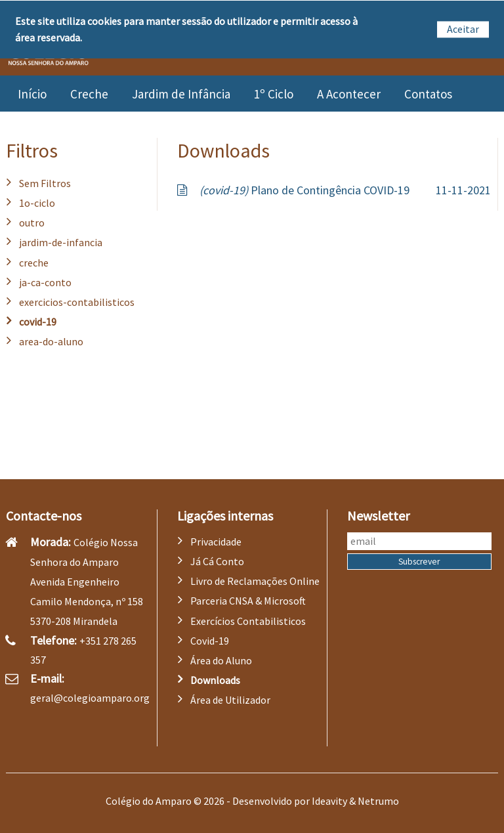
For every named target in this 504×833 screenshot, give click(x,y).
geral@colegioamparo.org (90, 698)
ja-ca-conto (45, 282)
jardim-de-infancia (61, 242)
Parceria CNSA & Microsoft (248, 601)
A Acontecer (349, 94)
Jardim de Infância (181, 94)
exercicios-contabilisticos (77, 302)
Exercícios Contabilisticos (248, 621)
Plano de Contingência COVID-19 (304, 190)
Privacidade (216, 542)
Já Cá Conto (217, 561)
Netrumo (378, 801)
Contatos (428, 94)
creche (34, 263)
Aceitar (463, 29)
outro (32, 223)
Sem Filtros (45, 183)
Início (32, 94)
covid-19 (38, 322)
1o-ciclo (37, 203)
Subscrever (419, 562)
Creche (89, 94)
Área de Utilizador (230, 700)
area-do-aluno (51, 341)
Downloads (215, 680)
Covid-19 (210, 641)
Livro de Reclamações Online (255, 581)
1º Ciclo (274, 94)
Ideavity (329, 801)
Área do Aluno (221, 660)
